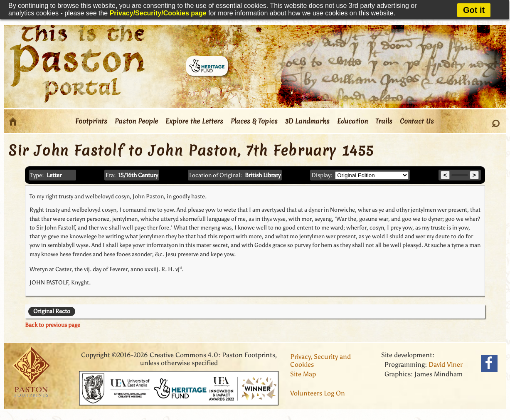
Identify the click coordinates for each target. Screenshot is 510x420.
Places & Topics (254, 121)
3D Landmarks (307, 121)
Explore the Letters (194, 121)
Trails (384, 121)
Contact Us (417, 121)
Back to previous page (53, 325)
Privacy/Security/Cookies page (158, 13)
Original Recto (52, 311)
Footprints (91, 121)
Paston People (136, 121)
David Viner (446, 364)
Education (352, 121)
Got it (474, 10)
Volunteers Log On (318, 393)
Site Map (303, 374)
